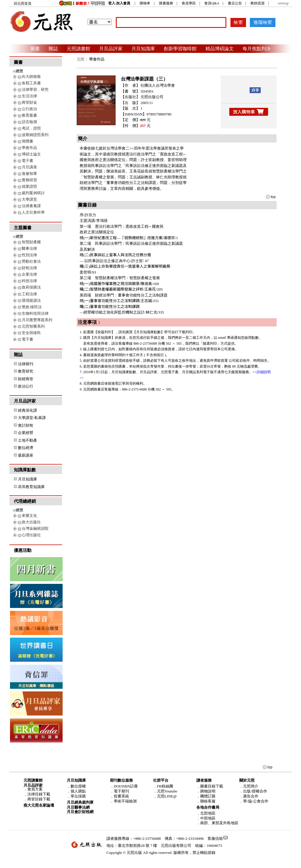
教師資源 (257, 3)
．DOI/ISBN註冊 (124, 786)
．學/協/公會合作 (254, 801)
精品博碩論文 (220, 48)
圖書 (35, 48)
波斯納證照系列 (35, 135)
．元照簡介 (249, 786)
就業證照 (29, 186)
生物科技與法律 (35, 313)
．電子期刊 (119, 791)
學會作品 (29, 148)
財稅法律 (29, 268)
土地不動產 (27, 440)
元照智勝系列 (33, 326)
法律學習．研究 (35, 89)
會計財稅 (26, 425)
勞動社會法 (31, 261)
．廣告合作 (249, 796)
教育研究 (26, 371)
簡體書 (27, 141)
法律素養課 (31, 206)
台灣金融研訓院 (35, 528)
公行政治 (29, 109)
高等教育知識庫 (31, 487)
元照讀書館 (78, 48)
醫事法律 (29, 248)
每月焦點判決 (257, 48)
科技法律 (29, 281)
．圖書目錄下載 (210, 786)
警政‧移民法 (32, 307)
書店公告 (235, 3)
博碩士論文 (31, 154)
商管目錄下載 (39, 799)
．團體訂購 (206, 796)
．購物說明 (206, 791)
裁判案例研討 (33, 193)
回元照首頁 (23, 4)
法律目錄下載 (39, 794)
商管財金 (29, 102)
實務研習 (29, 180)
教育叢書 (29, 115)
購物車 (145, 3)
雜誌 (53, 48)
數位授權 (78, 786)
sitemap (283, 3)
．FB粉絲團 (163, 786)
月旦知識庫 (143, 48)
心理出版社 (31, 535)
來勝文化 (29, 516)
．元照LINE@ (165, 796)
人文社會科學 (33, 212)
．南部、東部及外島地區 (217, 823)
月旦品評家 (111, 48)
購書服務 (166, 3)
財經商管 (26, 379)
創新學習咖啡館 (180, 48)
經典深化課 (27, 410)
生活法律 (29, 96)
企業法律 (29, 274)
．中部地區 (206, 818)
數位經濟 (26, 448)
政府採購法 (31, 287)
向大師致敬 (31, 77)
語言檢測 (29, 122)
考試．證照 (31, 128)
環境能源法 (31, 300)
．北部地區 (206, 813)
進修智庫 (29, 174)
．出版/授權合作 (253, 791)
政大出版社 (31, 522)
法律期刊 (26, 364)
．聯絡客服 (206, 801)
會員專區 (189, 3)
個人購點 (78, 791)
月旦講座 (29, 167)
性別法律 (29, 255)
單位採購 (78, 796)
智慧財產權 (31, 242)
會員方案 (35, 789)
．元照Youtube (165, 791)
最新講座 (26, 455)
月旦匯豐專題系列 (37, 320)
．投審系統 (119, 796)
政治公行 (26, 386)
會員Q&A (212, 3)
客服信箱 (215, 838)
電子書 (27, 161)
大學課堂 (29, 199)
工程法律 (29, 294)
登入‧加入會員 (119, 3)
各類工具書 (31, 83)
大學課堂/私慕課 (32, 418)
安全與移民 (31, 333)
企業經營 (26, 433)
